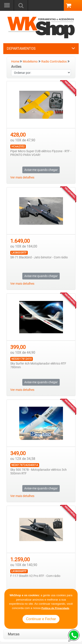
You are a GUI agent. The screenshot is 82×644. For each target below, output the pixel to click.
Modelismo (30, 62)
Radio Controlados (54, 62)
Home (16, 62)
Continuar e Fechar (41, 619)
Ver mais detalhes (22, 178)
